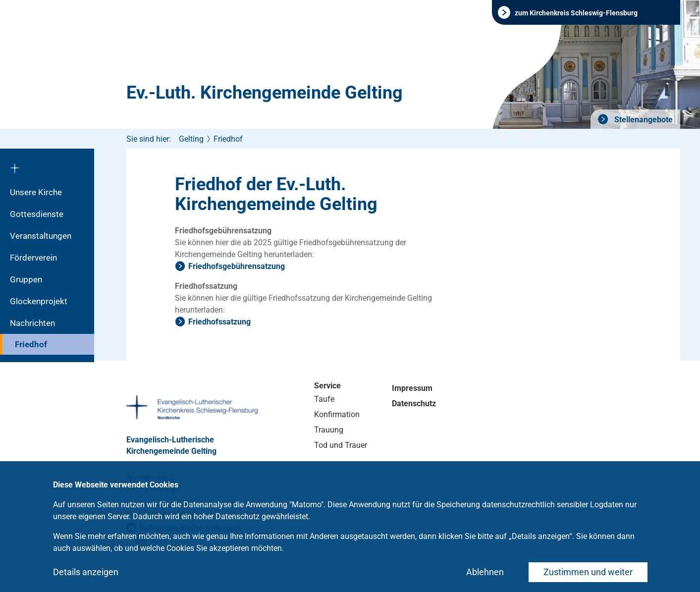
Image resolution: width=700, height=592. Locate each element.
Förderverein (33, 258)
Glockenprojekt (39, 301)
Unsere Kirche (36, 192)
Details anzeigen (86, 572)
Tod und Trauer (341, 445)
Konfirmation (337, 414)
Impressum (412, 388)
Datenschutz (414, 404)
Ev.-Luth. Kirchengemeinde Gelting (265, 93)
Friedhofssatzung (219, 322)
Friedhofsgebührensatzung (237, 266)
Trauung (329, 430)
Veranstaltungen (41, 236)
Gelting (191, 139)
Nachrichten (32, 323)
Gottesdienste (37, 214)
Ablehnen (485, 572)
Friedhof (31, 344)
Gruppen (26, 279)
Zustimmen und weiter (588, 572)
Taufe (324, 399)
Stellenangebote (643, 120)
